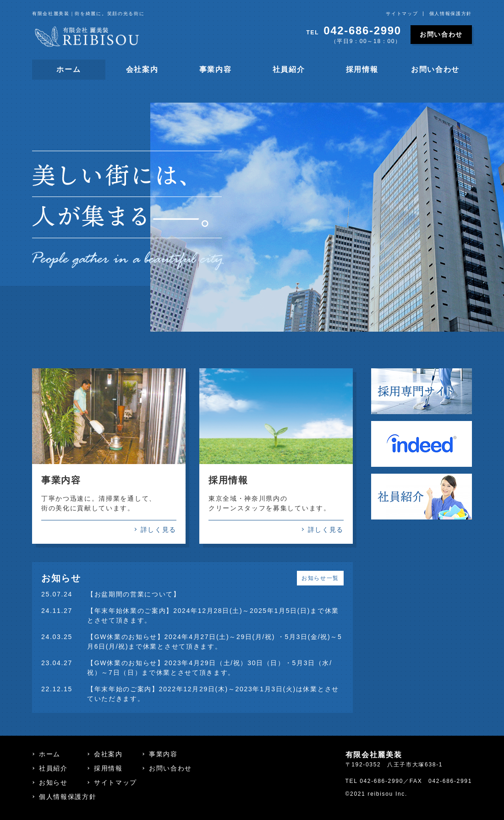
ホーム (68, 69)
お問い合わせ (441, 34)
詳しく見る (159, 530)
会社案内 (142, 69)
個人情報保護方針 (451, 14)
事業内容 (216, 69)
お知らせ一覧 (320, 578)
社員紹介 (289, 69)
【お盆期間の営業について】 (134, 594)
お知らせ (53, 782)
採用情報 (362, 69)
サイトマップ (402, 14)
